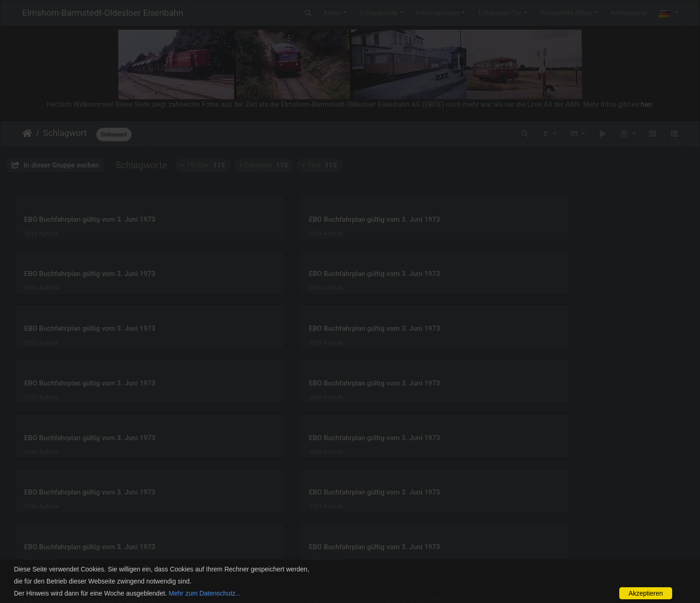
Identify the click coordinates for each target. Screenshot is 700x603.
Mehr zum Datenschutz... (205, 593)
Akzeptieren (646, 593)
